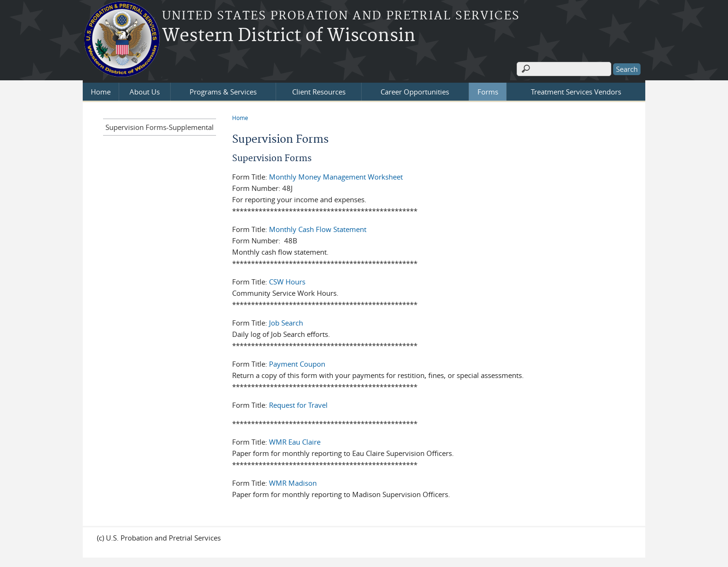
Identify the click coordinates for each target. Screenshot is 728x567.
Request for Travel (298, 405)
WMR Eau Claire (295, 442)
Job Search (286, 323)
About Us (145, 92)
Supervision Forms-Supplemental (160, 127)
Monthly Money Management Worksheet (336, 177)
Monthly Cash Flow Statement (318, 229)
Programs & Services (223, 92)
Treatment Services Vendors (576, 92)
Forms (488, 92)
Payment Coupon (297, 364)
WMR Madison (293, 483)
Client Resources (319, 92)
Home (101, 92)
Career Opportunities (415, 92)
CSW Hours (287, 282)
